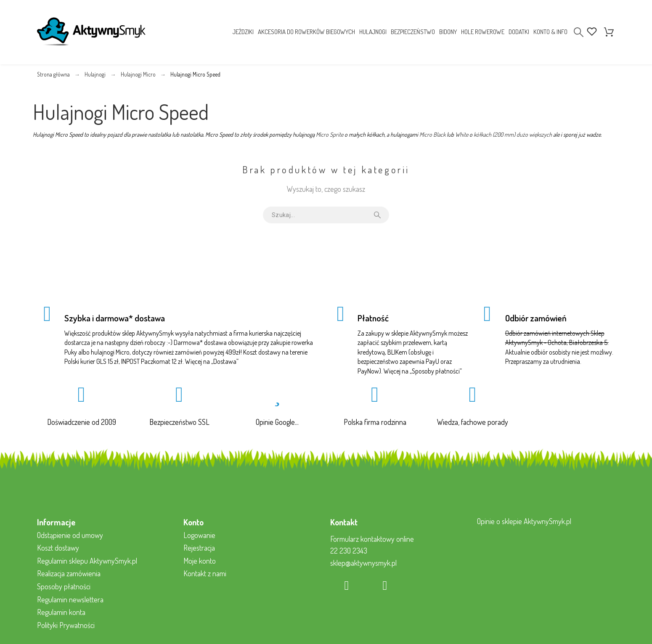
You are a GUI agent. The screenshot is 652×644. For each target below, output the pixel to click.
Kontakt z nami (205, 573)
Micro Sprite (330, 134)
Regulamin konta (61, 612)
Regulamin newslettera (70, 599)
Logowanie (199, 535)
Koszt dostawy (58, 548)
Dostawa (225, 361)
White (462, 134)
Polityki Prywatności (66, 625)
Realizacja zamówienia (69, 573)
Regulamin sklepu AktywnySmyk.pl (87, 561)
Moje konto (200, 561)
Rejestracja (199, 548)
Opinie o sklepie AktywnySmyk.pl (524, 521)
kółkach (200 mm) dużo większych (513, 134)
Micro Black (432, 134)
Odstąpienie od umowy (70, 535)
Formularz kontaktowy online (372, 539)
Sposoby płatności (436, 371)
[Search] (579, 32)
